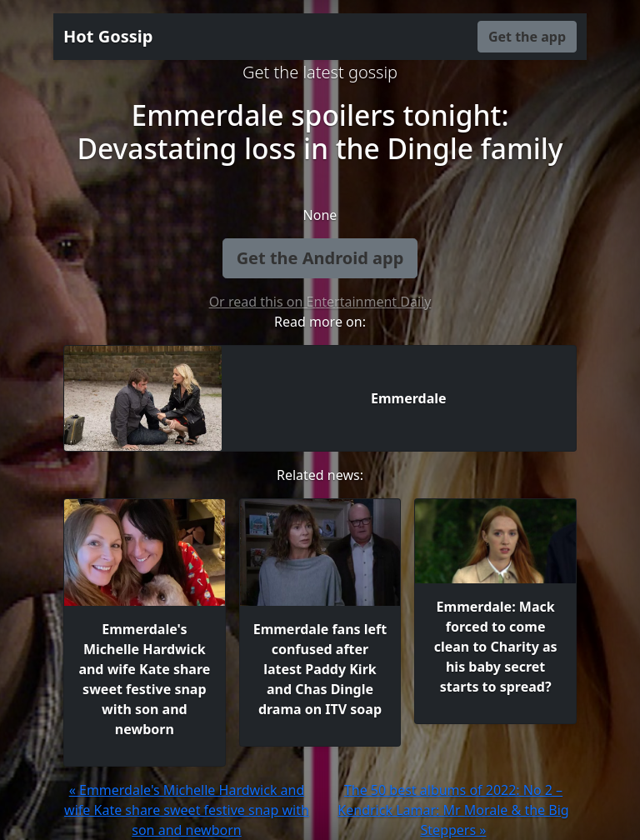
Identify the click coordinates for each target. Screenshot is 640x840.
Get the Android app (320, 258)
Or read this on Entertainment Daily (320, 302)
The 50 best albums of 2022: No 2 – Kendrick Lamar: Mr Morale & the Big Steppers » (453, 810)
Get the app (527, 37)
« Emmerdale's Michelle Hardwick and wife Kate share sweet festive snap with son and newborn (187, 810)
